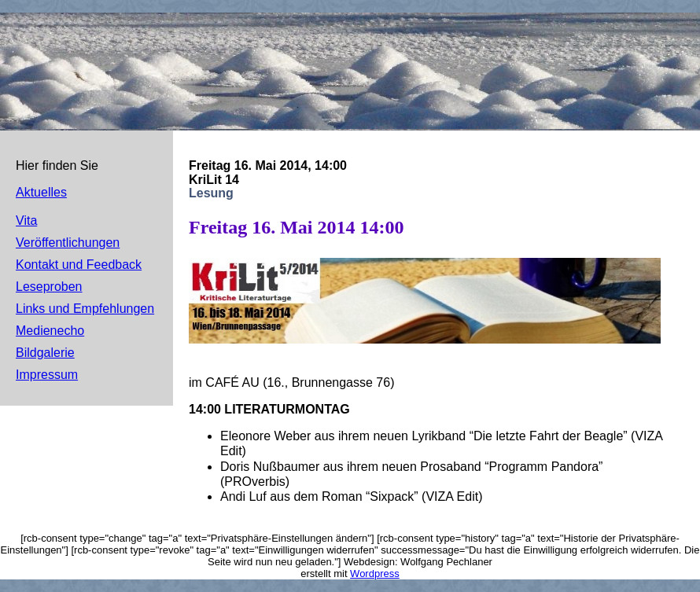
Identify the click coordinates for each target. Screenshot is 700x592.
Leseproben (49, 287)
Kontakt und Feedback (79, 265)
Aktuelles (41, 192)
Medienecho (50, 331)
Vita (26, 221)
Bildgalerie (45, 353)
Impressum (47, 375)
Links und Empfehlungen (85, 309)
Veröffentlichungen (68, 243)
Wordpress (375, 574)
